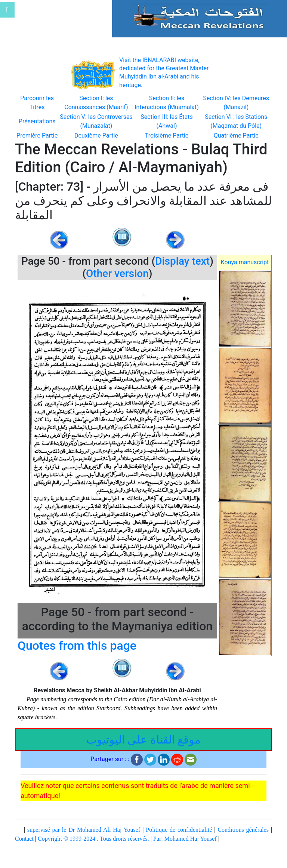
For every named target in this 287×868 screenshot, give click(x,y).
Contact (24, 839)
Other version (117, 273)
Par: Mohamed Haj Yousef (185, 839)
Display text (182, 261)
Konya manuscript (245, 262)
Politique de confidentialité (179, 830)
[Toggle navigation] (7, 10)
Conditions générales (243, 830)
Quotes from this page (77, 646)
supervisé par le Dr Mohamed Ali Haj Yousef (84, 830)
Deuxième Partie (96, 136)
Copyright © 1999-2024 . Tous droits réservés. (93, 839)
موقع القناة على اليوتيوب (143, 740)
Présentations (37, 121)
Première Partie (37, 136)
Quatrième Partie (236, 136)
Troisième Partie (167, 136)
